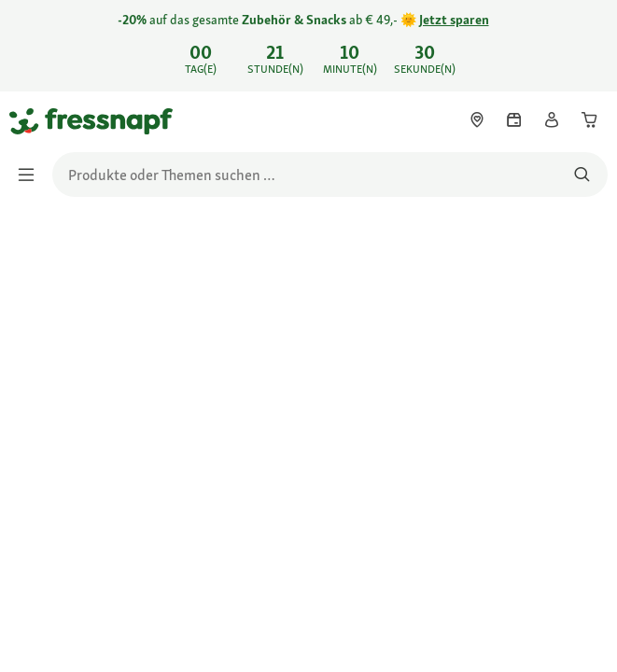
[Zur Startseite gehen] (31, 120)
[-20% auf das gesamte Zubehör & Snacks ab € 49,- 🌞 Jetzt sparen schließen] (587, 43)
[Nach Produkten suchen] (582, 175)
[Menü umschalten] (32, 175)
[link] (308, 46)
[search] (330, 175)
